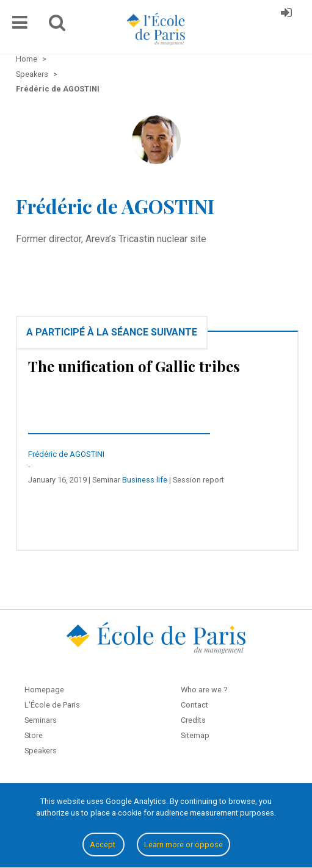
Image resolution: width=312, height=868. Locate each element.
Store (34, 735)
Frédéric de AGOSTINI (66, 454)
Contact (194, 705)
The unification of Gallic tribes (134, 366)
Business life (145, 480)
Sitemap (195, 735)
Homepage (44, 690)
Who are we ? (204, 690)
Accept (103, 845)
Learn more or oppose (183, 845)
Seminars (41, 720)
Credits (193, 720)
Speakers (41, 751)
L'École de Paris (52, 705)
